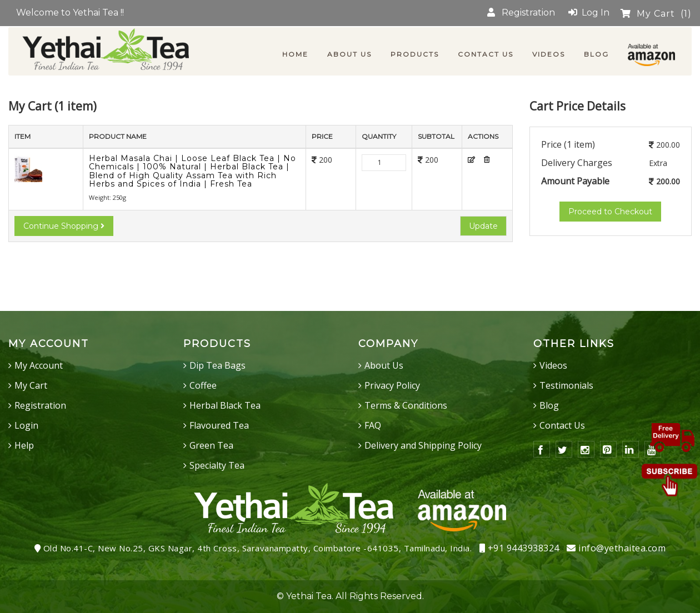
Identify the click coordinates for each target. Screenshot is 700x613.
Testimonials (566, 385)
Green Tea (211, 445)
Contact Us (562, 425)
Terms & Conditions (406, 405)
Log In (589, 12)
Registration (521, 12)
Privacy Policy (392, 385)
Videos (553, 365)
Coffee (203, 385)
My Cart (656, 14)
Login (26, 425)
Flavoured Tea (219, 425)
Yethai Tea (309, 596)
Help (24, 445)
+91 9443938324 (519, 548)
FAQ (373, 425)
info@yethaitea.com (616, 548)
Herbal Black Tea (225, 405)
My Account (39, 365)
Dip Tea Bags (217, 365)
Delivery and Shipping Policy (423, 445)
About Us (384, 365)
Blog (549, 405)
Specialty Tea (217, 465)
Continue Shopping (64, 226)
